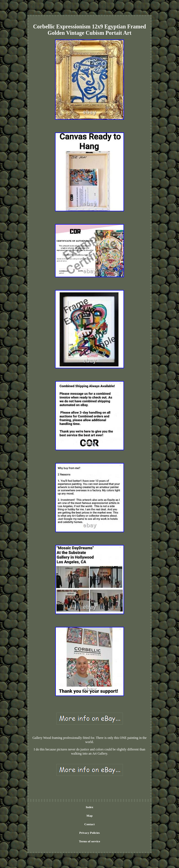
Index (90, 807)
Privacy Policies (89, 833)
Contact (89, 824)
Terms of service (90, 841)
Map (89, 816)
